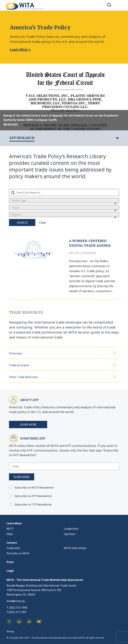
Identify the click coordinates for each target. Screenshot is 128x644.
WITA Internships (75, 548)
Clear (43, 222)
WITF (10, 529)
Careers (12, 543)
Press (10, 562)
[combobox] (64, 200)
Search (22, 222)
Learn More (28, 424)
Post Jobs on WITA (18, 553)
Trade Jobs (13, 548)
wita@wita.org (15, 601)
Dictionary (63, 353)
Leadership (71, 529)
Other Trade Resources (63, 377)
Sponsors (70, 534)
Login (10, 571)
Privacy (10, 631)
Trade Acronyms (63, 365)
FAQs (10, 534)
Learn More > (20, 49)
